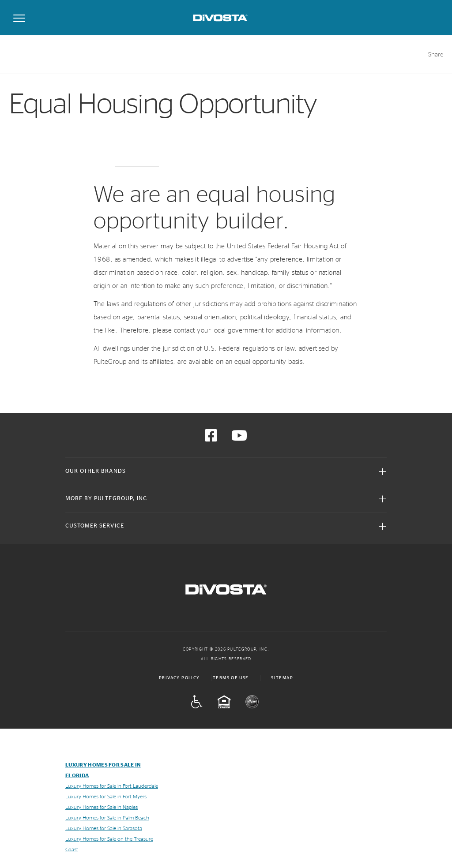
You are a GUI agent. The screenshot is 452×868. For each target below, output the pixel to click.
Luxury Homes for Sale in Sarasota (104, 828)
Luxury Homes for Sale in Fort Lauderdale (112, 786)
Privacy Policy (179, 678)
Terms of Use (231, 678)
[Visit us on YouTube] (239, 438)
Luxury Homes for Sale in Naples (102, 807)
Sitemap (282, 678)
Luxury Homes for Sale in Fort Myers (106, 797)
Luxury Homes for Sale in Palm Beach (107, 818)
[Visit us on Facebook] (211, 438)
